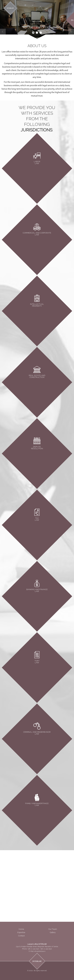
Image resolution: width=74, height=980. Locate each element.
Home (21, 929)
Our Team (53, 929)
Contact (21, 936)
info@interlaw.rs (40, 951)
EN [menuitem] (72, 20)
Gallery (53, 932)
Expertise (21, 932)
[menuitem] (72, 20)
